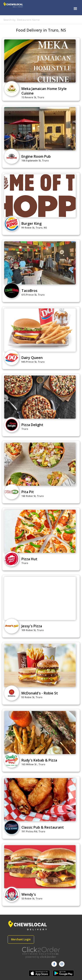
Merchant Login (21, 939)
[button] (75, 9)
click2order (48, 957)
